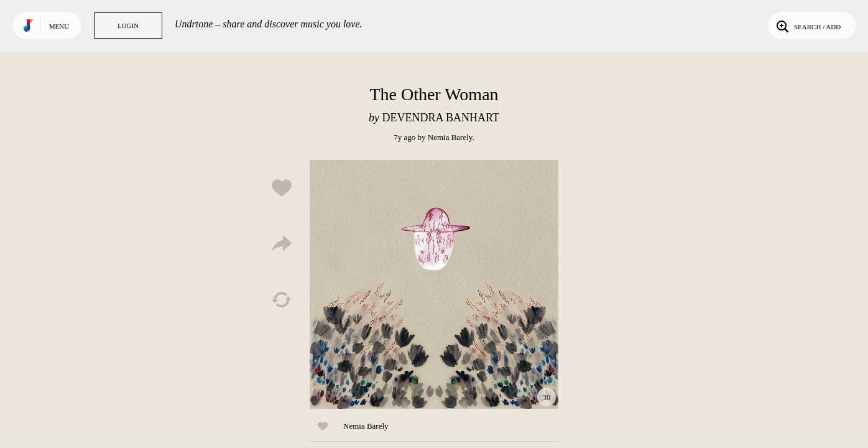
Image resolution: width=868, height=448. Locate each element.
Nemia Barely (450, 137)
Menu (59, 26)
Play (434, 284)
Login (128, 26)
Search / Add (807, 26)
